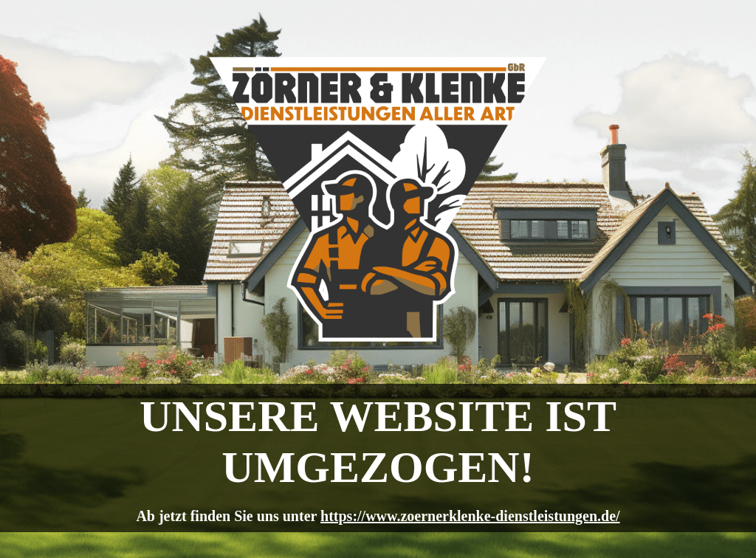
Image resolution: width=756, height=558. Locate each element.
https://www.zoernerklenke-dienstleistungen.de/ (470, 516)
